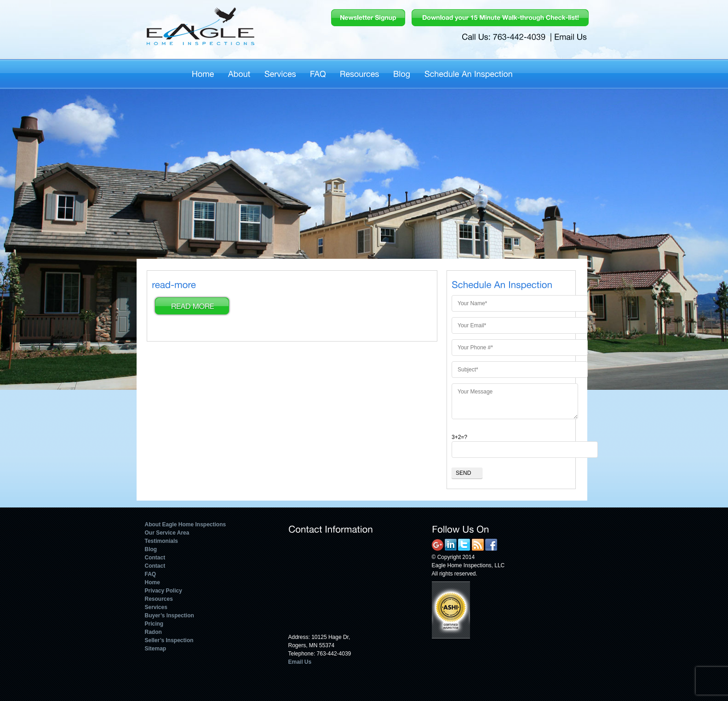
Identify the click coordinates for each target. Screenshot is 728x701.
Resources (159, 599)
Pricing (154, 624)
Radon (153, 632)
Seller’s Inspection (169, 640)
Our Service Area (167, 533)
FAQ (151, 574)
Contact (155, 558)
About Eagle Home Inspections (186, 524)
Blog (151, 549)
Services (156, 607)
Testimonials (161, 541)
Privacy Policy (163, 591)
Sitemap (156, 649)
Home (152, 582)
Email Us (300, 662)
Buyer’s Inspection (169, 616)
